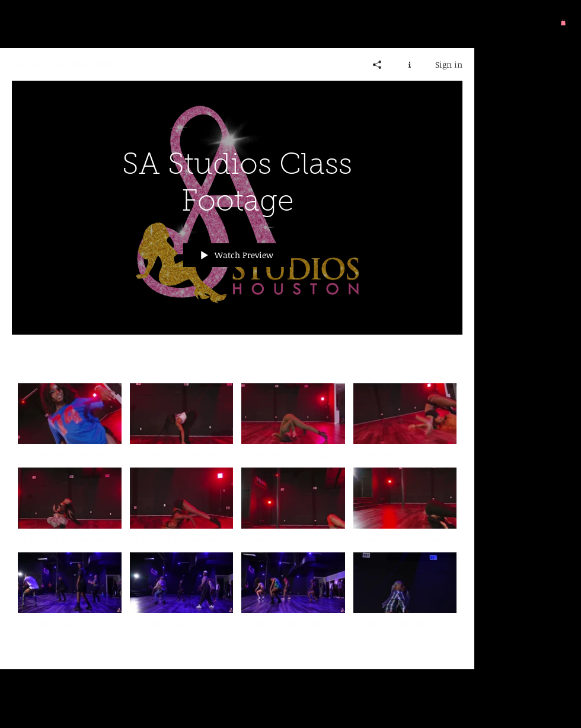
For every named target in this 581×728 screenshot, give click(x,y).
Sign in (449, 64)
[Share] (377, 64)
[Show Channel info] (410, 64)
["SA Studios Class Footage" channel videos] (237, 517)
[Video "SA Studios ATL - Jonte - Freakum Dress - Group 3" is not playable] (182, 590)
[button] (563, 23)
